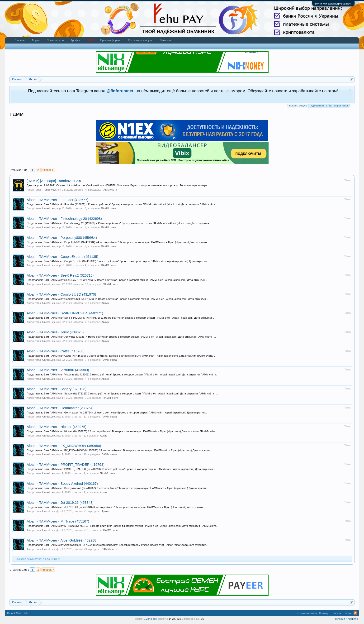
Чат (90, 40)
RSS (355, 613)
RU (26, 613)
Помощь (324, 613)
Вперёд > (48, 170)
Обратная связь (307, 613)
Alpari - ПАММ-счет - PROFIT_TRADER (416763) (65, 465)
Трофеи (76, 40)
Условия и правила (346, 619)
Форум (35, 40)
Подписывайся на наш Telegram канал (329, 105)
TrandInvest (49, 190)
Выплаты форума (298, 106)
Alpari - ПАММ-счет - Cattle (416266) (55, 351)
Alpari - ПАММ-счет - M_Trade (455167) (58, 521)
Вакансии (166, 40)
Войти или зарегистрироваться (333, 4)
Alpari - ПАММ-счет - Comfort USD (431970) (61, 294)
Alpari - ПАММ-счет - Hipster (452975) (56, 427)
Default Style (14, 613)
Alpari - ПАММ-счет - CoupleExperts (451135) (62, 257)
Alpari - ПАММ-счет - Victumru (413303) (58, 370)
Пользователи (55, 40)
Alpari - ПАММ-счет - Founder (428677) (57, 200)
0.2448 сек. (151, 619)
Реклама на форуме (141, 40)
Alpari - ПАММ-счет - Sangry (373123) (56, 389)
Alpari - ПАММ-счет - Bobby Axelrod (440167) (62, 484)
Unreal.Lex (49, 208)
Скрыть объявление (350, 90)
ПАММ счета (109, 190)
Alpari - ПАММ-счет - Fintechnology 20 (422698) (64, 219)
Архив (105, 303)
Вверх (347, 613)
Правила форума (111, 40)
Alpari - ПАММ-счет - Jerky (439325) (55, 332)
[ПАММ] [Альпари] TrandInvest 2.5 (54, 181)
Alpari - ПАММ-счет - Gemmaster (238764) (60, 408)
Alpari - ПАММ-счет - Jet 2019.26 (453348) (60, 503)
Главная (19, 40)
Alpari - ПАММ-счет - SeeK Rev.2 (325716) (60, 275)
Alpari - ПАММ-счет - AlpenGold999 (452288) (62, 540)
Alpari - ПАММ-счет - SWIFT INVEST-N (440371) (65, 313)
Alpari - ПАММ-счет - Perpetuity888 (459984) (62, 238)
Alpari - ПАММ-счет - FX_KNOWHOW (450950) (64, 446)
